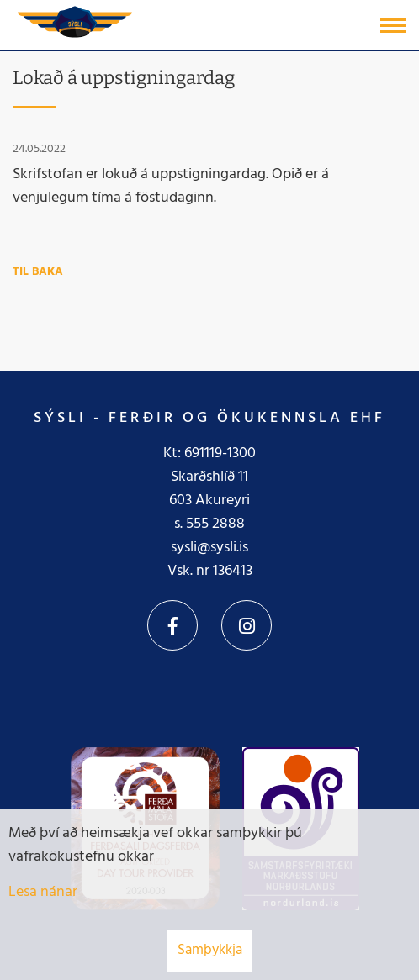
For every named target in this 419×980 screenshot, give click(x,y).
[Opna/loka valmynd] (393, 26)
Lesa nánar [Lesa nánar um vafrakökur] (43, 892)
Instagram (247, 625)
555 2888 (215, 524)
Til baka (38, 272)
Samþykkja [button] (210, 950)
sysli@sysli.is (209, 548)
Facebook (172, 625)
